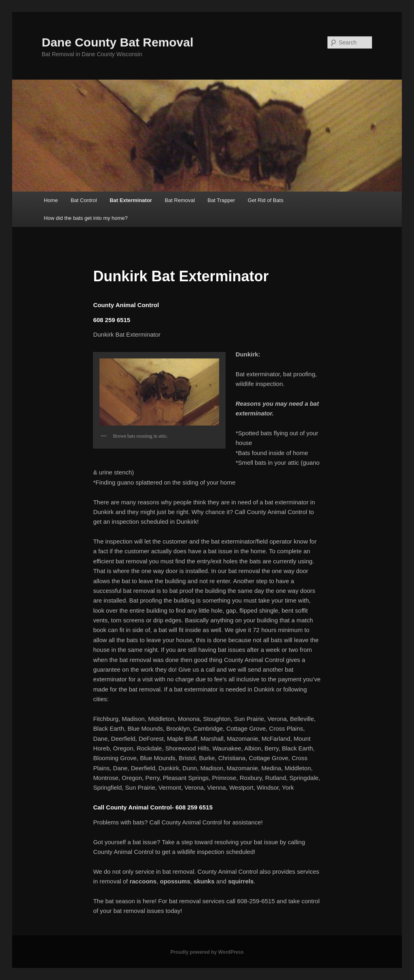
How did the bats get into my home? (86, 218)
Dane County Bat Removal (117, 42)
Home (51, 200)
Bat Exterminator (131, 200)
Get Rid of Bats (266, 200)
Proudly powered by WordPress (207, 952)
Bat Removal (180, 200)
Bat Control (84, 200)
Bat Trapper (221, 200)
